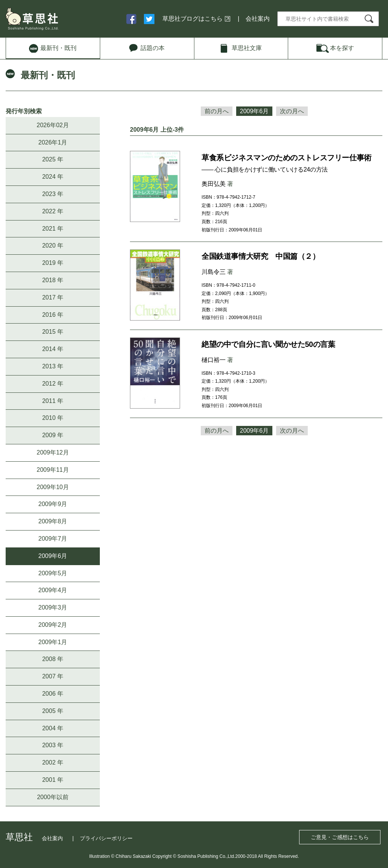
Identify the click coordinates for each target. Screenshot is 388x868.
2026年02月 (53, 125)
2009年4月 (53, 590)
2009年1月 (53, 642)
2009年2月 (53, 625)
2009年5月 (53, 573)
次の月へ (292, 111)
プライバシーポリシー (106, 838)
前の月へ (217, 111)
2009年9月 (53, 504)
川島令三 (214, 272)
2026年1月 (53, 142)
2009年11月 (53, 470)
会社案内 (258, 19)
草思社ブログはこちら (192, 19)
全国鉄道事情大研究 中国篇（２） (261, 256)
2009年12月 (53, 452)
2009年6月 (53, 556)
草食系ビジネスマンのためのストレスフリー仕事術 (286, 158)
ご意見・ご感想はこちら (340, 837)
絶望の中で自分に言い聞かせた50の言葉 (268, 344)
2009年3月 (53, 607)
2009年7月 (53, 539)
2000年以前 (53, 797)
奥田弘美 (214, 184)
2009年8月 (53, 521)
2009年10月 (53, 487)
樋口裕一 (214, 360)
